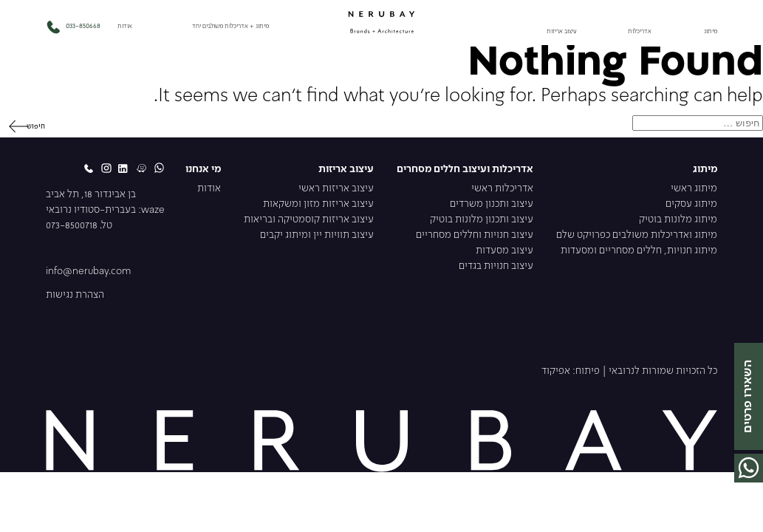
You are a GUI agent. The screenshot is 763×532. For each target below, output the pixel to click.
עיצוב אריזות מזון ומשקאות (318, 204)
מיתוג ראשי (694, 189)
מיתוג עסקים (691, 204)
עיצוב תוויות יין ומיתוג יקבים (317, 235)
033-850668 (73, 27)
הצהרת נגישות (75, 295)
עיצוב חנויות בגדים (496, 266)
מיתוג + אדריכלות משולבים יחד (230, 27)
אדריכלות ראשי (502, 189)
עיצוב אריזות (562, 32)
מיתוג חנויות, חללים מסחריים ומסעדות (639, 251)
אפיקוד (556, 371)
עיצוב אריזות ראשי (336, 189)
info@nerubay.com (88, 272)
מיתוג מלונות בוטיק (678, 220)
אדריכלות (640, 32)
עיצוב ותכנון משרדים (492, 204)
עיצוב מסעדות (504, 251)
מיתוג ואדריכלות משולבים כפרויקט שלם (637, 235)
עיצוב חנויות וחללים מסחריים (475, 235)
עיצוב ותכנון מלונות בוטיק (482, 220)
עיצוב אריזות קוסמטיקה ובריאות (309, 220)
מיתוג (711, 32)
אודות (125, 27)
